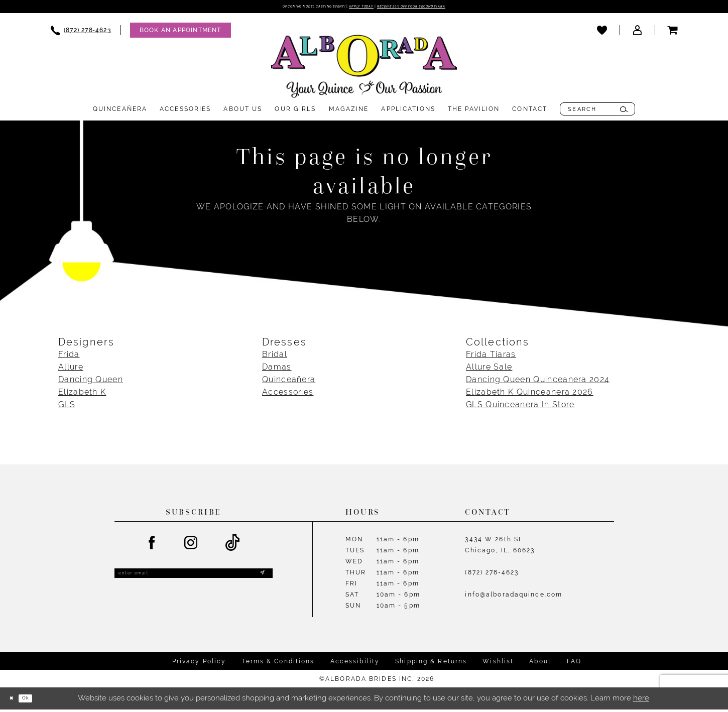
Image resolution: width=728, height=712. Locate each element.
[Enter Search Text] (597, 112)
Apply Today (358, 8)
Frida (69, 357)
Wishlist (498, 664)
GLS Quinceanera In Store (520, 407)
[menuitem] (81, 33)
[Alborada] (364, 71)
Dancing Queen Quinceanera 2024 (538, 382)
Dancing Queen (91, 382)
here (641, 701)
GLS (67, 407)
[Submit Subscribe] (260, 579)
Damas (277, 370)
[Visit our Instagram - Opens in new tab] (191, 546)
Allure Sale (489, 370)
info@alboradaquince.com (514, 598)
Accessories (288, 395)
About (540, 664)
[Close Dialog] (15, 701)
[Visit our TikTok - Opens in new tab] (233, 546)
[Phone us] (81, 33)
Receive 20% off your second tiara (451, 8)
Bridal (275, 357)
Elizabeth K (82, 395)
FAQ (574, 664)
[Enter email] (194, 580)
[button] (637, 33)
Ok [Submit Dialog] (38, 701)
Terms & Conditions (278, 664)
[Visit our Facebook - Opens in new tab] (152, 546)
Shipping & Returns (431, 664)
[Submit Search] (624, 112)
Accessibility (355, 664)
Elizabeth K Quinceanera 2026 (530, 395)
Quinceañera (289, 382)
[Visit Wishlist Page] (602, 33)
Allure (71, 370)
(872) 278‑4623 (492, 575)
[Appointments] (180, 33)
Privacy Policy (199, 664)
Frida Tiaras (491, 357)
